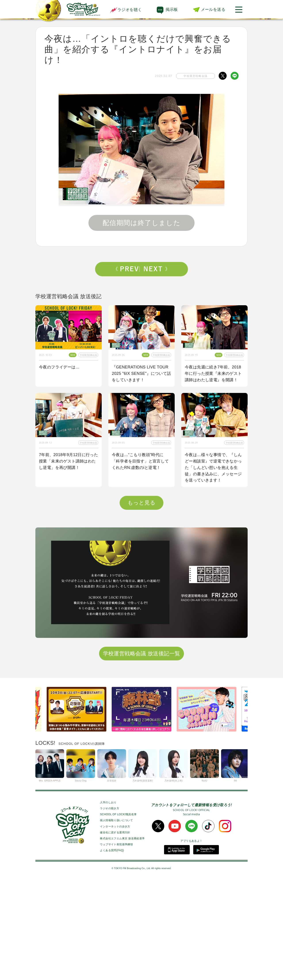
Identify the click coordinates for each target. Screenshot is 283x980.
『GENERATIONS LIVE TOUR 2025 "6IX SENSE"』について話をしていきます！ (141, 373)
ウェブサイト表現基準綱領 (116, 945)
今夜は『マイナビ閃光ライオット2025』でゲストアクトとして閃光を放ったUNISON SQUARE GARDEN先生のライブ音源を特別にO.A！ (141, 568)
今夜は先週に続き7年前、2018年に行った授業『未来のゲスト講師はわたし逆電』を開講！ (213, 373)
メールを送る (213, 9)
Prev (128, 269)
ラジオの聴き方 (110, 909)
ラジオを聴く (126, 10)
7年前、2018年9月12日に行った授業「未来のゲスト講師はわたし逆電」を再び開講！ (68, 461)
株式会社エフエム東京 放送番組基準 (122, 939)
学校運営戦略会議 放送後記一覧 (142, 754)
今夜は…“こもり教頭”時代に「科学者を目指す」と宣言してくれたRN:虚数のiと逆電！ (140, 461)
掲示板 (172, 9)
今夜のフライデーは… (59, 367)
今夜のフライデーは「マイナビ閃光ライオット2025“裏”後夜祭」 (213, 562)
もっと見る (141, 603)
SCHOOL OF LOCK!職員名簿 (118, 915)
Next (156, 269)
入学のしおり (108, 903)
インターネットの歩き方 (115, 927)
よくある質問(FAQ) (112, 951)
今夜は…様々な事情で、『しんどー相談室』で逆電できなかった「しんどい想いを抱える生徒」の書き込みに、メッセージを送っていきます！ (213, 467)
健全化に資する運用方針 (115, 933)
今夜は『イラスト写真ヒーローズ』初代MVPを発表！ (67, 558)
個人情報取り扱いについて (116, 921)
